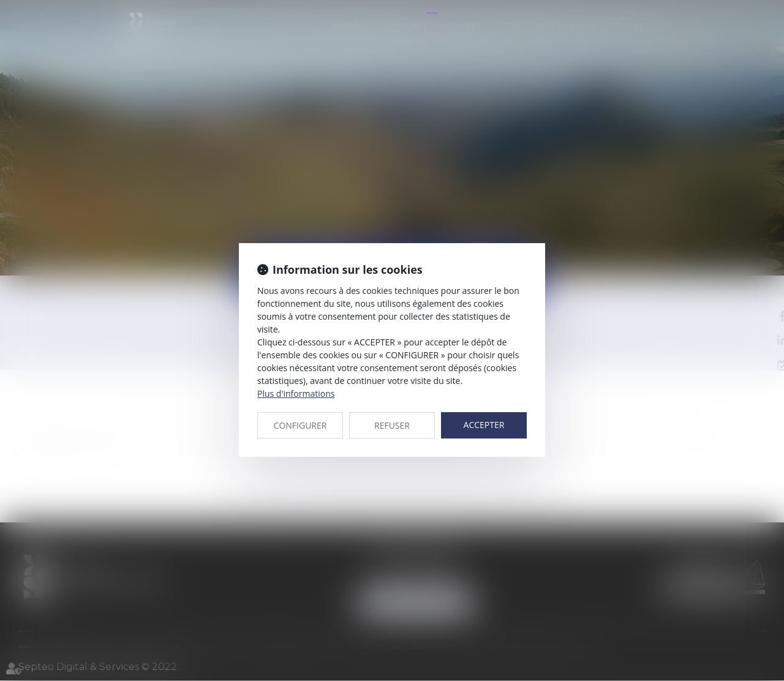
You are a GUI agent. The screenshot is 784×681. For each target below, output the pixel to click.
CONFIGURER (300, 425)
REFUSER (392, 425)
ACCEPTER (484, 425)
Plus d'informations (296, 393)
